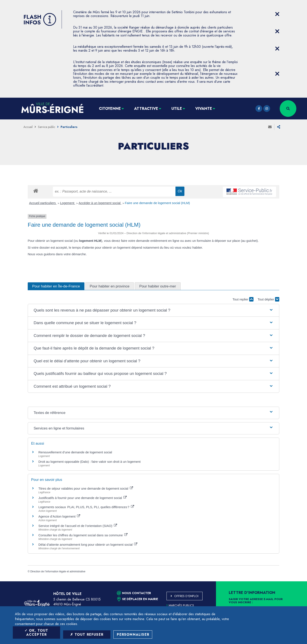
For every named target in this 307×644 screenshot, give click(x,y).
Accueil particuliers (43, 203)
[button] (153, 310)
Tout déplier (268, 299)
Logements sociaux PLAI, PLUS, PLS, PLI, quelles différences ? (86, 507)
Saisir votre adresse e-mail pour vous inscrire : (256, 601)
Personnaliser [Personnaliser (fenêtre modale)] (133, 635)
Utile (177, 109)
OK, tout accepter (36, 632)
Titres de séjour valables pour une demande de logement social (86, 488)
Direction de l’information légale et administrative (58, 571)
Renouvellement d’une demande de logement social (75, 452)
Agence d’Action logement (59, 516)
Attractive (146, 109)
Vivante (204, 109)
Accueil (28, 127)
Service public (47, 127)
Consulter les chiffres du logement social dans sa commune (83, 535)
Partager (279, 127)
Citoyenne (110, 109)
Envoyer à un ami (270, 127)
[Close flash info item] (277, 14)
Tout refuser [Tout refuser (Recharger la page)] (87, 635)
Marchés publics (180, 605)
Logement (68, 203)
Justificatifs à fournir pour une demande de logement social (83, 498)
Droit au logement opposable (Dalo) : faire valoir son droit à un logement (89, 462)
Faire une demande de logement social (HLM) (157, 203)
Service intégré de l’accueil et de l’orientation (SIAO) (78, 526)
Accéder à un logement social (100, 203)
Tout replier (243, 299)
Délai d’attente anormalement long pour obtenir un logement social (88, 545)
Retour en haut (294, 581)
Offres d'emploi (186, 596)
